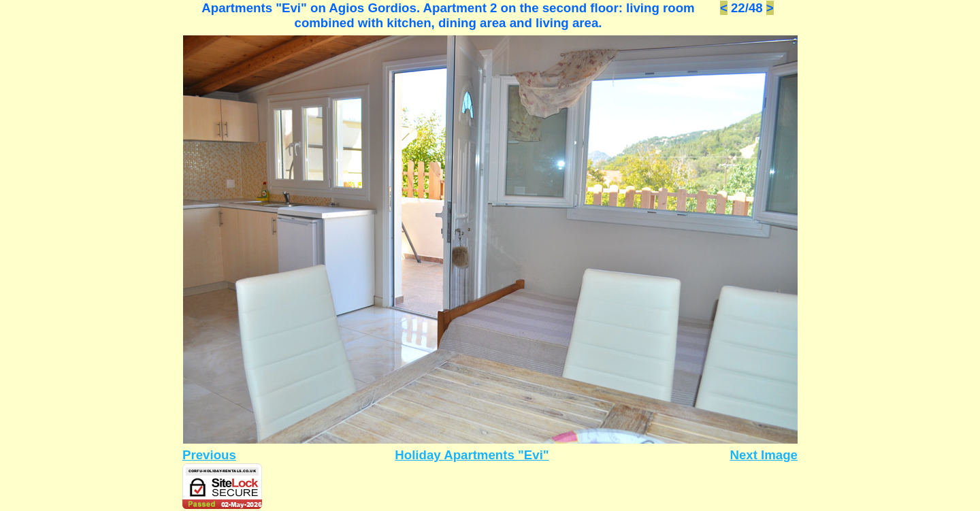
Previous (209, 455)
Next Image (764, 455)
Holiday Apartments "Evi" (472, 455)
